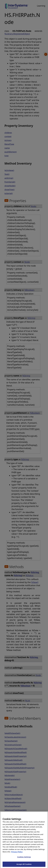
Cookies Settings (24, 858)
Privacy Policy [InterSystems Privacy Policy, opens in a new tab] (17, 853)
